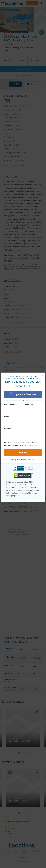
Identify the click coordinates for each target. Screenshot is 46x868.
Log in (25, 376)
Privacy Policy (32, 445)
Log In (33, 460)
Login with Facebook (23, 394)
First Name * (10, 405)
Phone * (8, 429)
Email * (7, 417)
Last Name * (29, 405)
